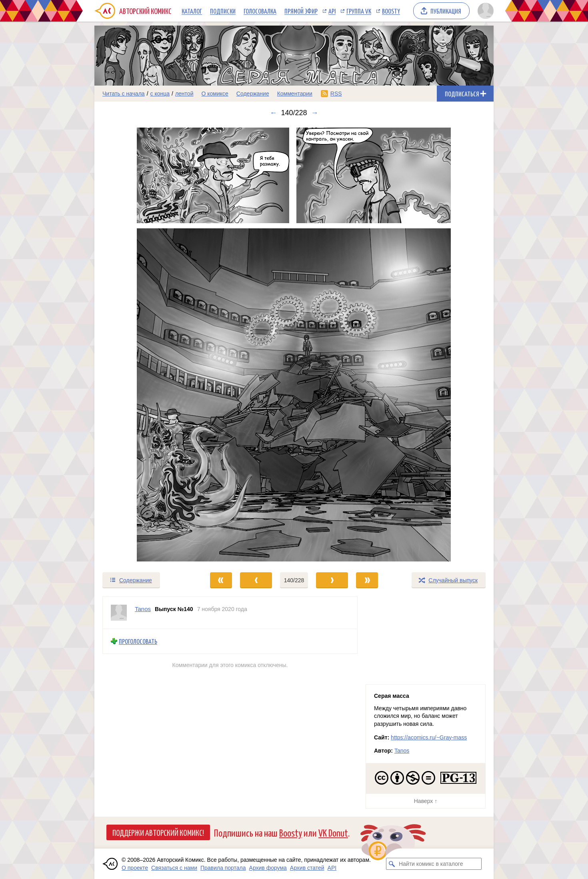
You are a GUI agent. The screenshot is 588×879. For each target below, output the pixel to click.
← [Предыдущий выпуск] (273, 113)
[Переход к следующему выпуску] (294, 344)
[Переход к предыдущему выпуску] (144, 344)
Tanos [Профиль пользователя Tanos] (143, 609)
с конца (160, 94)
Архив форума (268, 868)
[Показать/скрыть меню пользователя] (484, 11)
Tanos (402, 751)
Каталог (192, 11)
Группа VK (359, 11)
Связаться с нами (174, 868)
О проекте (135, 868)
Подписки (223, 11)
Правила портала (223, 868)
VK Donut (333, 832)
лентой (184, 94)
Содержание (253, 94)
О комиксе (215, 94)
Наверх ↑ (426, 801)
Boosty (391, 11)
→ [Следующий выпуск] (315, 113)
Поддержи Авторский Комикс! (158, 832)
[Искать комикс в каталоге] (392, 864)
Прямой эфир (301, 11)
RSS (336, 94)
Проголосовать (138, 641)
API (332, 11)
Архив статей (307, 868)
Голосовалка (260, 11)
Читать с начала (124, 94)
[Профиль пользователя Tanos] (119, 613)
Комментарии (295, 94)
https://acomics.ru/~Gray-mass (429, 737)
